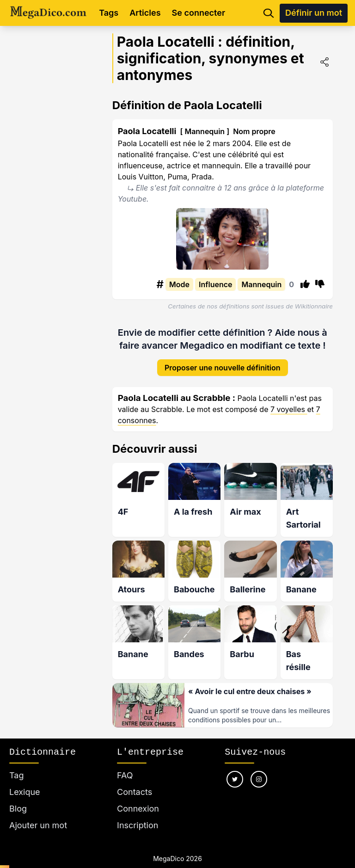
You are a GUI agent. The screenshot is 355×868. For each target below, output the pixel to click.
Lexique (25, 781)
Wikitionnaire (314, 306)
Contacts (135, 781)
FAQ (125, 765)
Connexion (138, 798)
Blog (18, 798)
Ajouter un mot (38, 815)
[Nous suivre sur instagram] (259, 769)
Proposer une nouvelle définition (223, 360)
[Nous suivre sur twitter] (235, 769)
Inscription (138, 815)
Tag (16, 765)
